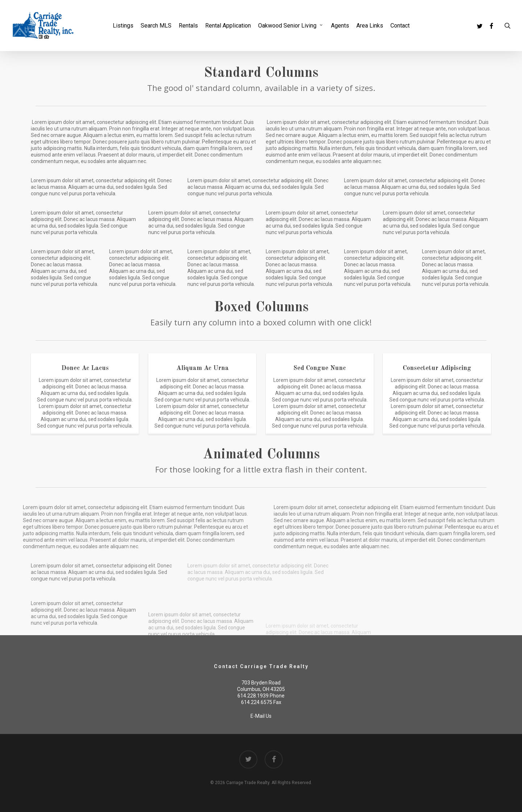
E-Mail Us (261, 716)
